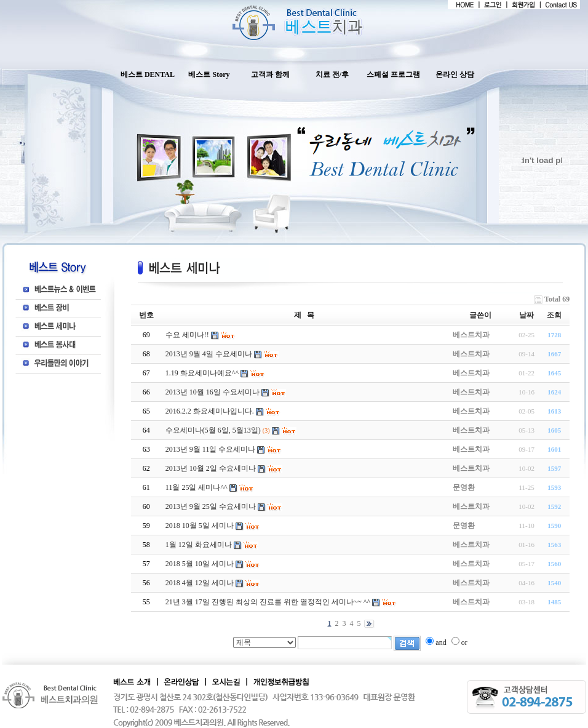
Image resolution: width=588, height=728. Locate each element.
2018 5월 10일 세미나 (200, 564)
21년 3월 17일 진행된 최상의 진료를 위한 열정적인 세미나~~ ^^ (268, 602)
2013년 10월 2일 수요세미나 (211, 468)
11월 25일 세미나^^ (197, 487)
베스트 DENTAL (148, 74)
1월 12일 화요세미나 (199, 545)
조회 (554, 315)
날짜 (526, 315)
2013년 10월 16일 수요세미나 (213, 392)
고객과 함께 (270, 74)
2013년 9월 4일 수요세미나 (209, 354)
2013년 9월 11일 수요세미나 (211, 449)
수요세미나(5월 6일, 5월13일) (213, 430)
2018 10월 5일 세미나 (200, 526)
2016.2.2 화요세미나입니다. (210, 411)
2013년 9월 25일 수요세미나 (211, 506)
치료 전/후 (332, 74)
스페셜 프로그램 (393, 74)
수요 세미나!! (187, 335)
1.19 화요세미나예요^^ (202, 373)
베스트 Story (209, 74)
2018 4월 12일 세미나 (200, 583)
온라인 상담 (455, 74)
